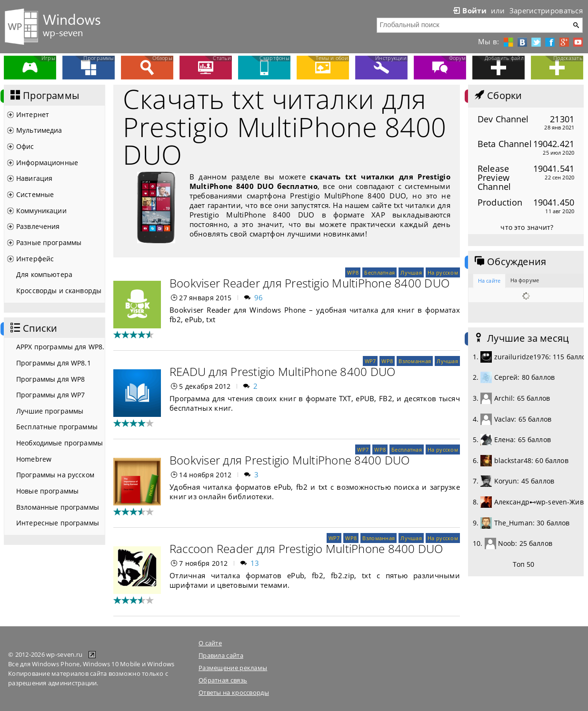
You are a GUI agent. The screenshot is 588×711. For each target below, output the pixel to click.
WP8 (353, 272)
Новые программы (47, 491)
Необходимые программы (60, 443)
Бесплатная (379, 272)
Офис (25, 146)
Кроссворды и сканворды (59, 291)
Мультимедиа (39, 130)
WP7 (370, 361)
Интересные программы (58, 523)
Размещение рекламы (233, 668)
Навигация (34, 178)
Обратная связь (223, 680)
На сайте (489, 281)
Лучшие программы (50, 411)
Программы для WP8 (50, 379)
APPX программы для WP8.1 (60, 347)
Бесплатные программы (57, 427)
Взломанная (415, 361)
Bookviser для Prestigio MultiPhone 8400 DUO (289, 460)
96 (259, 297)
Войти (469, 10)
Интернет (33, 114)
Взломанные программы (58, 507)
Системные (35, 194)
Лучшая (411, 272)
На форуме (525, 280)
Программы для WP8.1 (54, 363)
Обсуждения (509, 262)
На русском (443, 272)
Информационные (47, 163)
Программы (44, 96)
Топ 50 (524, 564)
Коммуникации (41, 211)
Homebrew (34, 459)
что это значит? (527, 227)
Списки (33, 328)
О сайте (210, 643)
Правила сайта (221, 655)
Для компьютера (44, 274)
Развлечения (38, 226)
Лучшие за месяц (521, 338)
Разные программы (49, 242)
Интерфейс (35, 259)
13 (255, 563)
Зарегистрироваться (546, 10)
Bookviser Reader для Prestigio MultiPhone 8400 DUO (309, 283)
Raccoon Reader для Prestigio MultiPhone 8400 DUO (306, 548)
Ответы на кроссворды (234, 692)
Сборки (497, 96)
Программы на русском (55, 475)
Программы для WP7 (50, 395)
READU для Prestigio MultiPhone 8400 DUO (282, 371)
